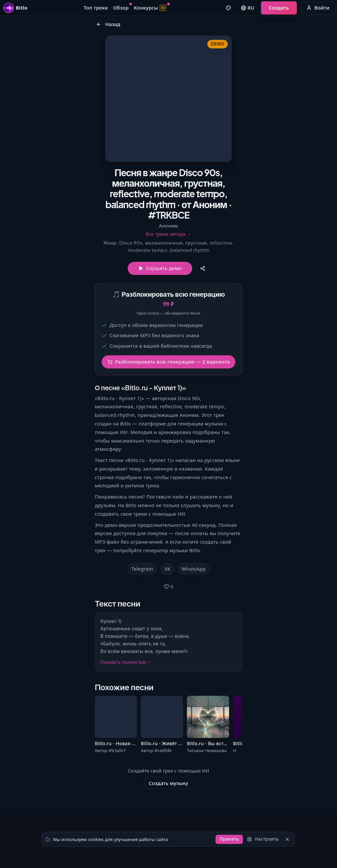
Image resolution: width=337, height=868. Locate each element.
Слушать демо (160, 315)
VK (167, 627)
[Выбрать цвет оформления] (222, 11)
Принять (224, 838)
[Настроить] (259, 838)
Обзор (122, 10)
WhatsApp (194, 627)
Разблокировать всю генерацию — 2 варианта (169, 421)
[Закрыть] (286, 838)
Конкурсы (151, 10)
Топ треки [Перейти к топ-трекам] (97, 10)
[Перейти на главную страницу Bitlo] (22, 11)
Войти (312, 10)
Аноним (168, 271)
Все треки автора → (168, 280)
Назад (108, 32)
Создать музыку (168, 852)
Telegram (142, 627)
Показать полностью (126, 726)
